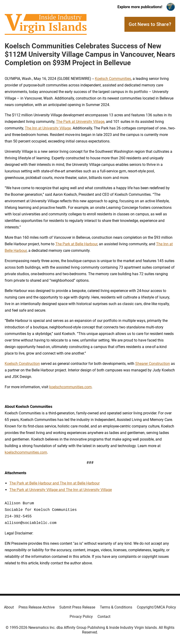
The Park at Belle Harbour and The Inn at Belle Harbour (54, 483)
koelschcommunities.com (70, 387)
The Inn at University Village (48, 128)
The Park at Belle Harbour (76, 244)
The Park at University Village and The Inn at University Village (61, 490)
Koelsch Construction (22, 364)
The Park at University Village (80, 122)
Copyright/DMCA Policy (156, 607)
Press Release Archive (37, 607)
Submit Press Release (77, 607)
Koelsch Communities (113, 79)
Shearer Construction (153, 364)
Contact (104, 617)
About (9, 607)
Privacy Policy (81, 617)
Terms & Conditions (116, 607)
